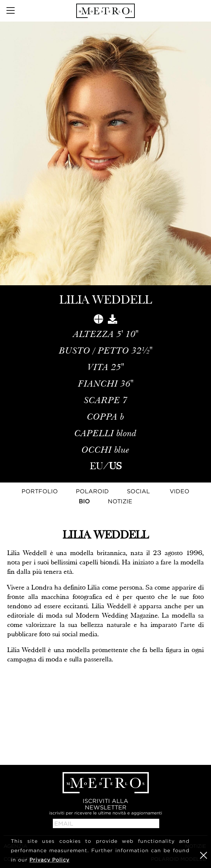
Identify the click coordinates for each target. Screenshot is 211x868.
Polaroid (92, 491)
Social (138, 491)
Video (180, 491)
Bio (84, 501)
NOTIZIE (120, 501)
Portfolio (40, 491)
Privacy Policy (49, 860)
